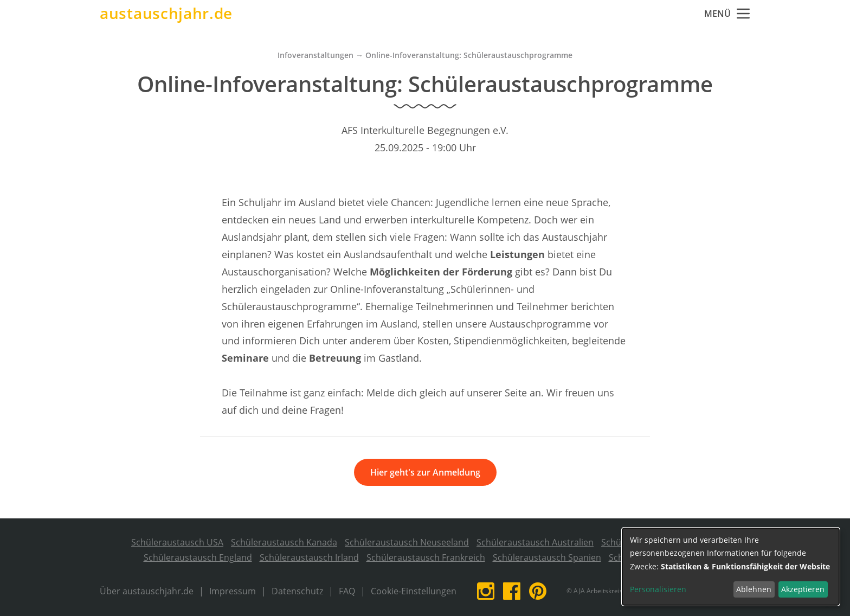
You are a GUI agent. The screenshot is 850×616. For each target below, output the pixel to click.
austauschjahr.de (166, 13)
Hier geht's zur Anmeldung (425, 472)
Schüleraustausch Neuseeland (407, 542)
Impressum (233, 591)
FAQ (347, 591)
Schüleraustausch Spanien (547, 557)
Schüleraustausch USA (177, 542)
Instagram (486, 591)
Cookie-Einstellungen (414, 591)
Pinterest (538, 591)
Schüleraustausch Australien (535, 542)
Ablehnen (754, 589)
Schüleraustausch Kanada (284, 542)
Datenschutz (297, 591)
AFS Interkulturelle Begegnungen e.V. (425, 130)
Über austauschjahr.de (147, 591)
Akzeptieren (803, 589)
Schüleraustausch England (198, 557)
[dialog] (731, 567)
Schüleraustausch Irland (309, 557)
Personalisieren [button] (658, 589)
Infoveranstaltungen (315, 55)
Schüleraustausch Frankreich (426, 557)
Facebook (512, 591)
